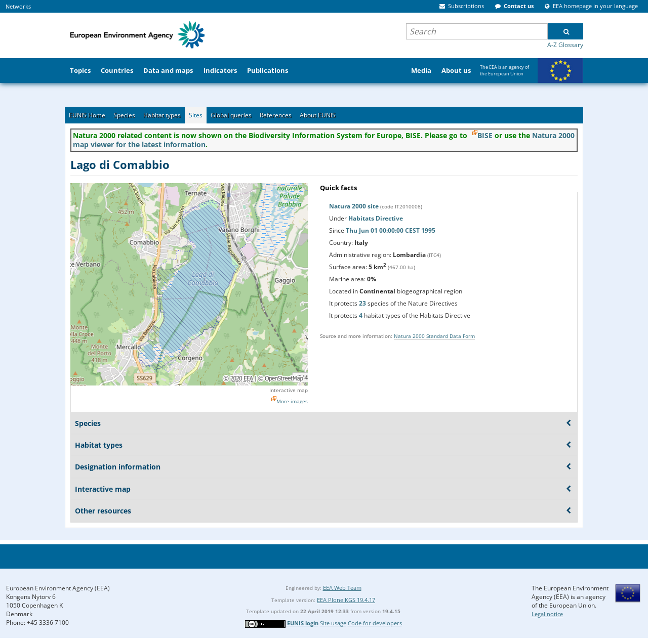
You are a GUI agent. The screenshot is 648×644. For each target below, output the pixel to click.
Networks (18, 6)
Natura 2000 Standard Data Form (434, 336)
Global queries (231, 115)
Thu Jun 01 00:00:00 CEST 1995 (391, 230)
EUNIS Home (87, 115)
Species (124, 115)
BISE (485, 135)
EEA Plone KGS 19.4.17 (346, 600)
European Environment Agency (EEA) (58, 588)
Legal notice (547, 614)
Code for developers (375, 623)
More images (292, 401)
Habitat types (162, 115)
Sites (196, 115)
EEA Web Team (342, 588)
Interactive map (289, 390)
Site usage (333, 623)
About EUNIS (318, 115)
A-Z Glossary (565, 45)
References (276, 115)
